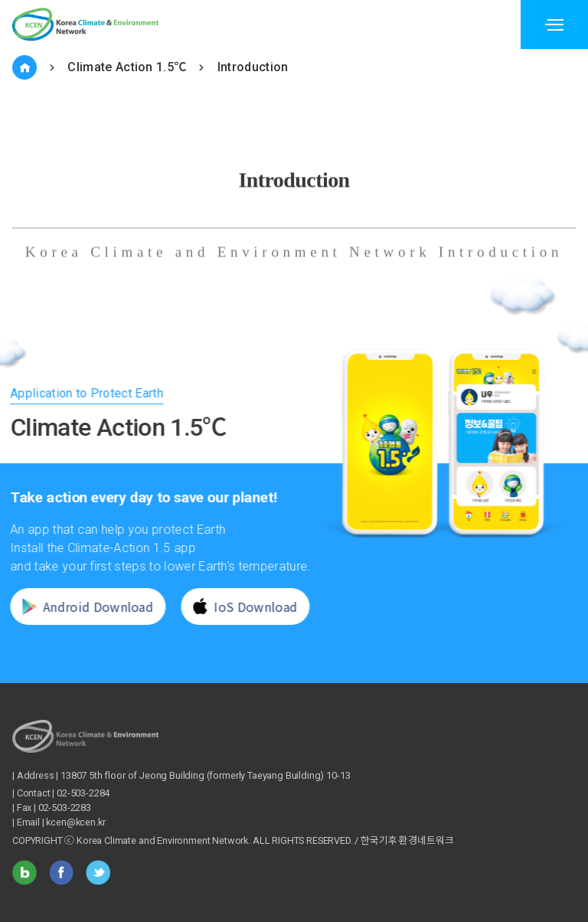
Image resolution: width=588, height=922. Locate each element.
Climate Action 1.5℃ (127, 67)
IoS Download (233, 606)
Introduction (253, 67)
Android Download (75, 606)
